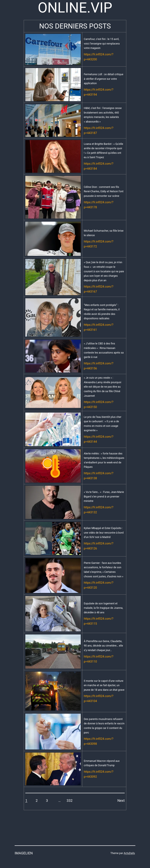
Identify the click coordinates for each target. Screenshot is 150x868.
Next (121, 801)
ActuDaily (129, 853)
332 (70, 801)
